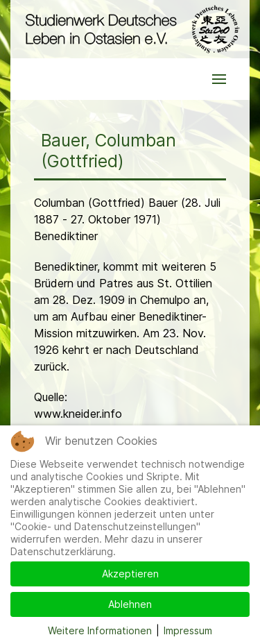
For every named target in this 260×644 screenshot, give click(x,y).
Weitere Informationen (100, 630)
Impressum (188, 630)
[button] (219, 79)
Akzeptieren (130, 574)
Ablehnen (130, 604)
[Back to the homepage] (130, 29)
